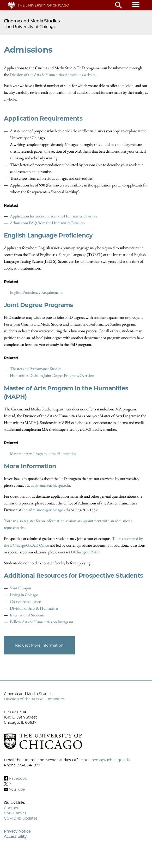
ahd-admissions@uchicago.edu (46, 510)
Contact (11, 808)
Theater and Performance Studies (36, 369)
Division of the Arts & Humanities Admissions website (53, 75)
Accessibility (15, 836)
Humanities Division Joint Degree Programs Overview (52, 375)
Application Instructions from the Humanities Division (53, 216)
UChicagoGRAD (85, 552)
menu (136, 5)
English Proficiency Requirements (37, 292)
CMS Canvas (15, 813)
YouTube (17, 790)
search (119, 5)
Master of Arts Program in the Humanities (43, 454)
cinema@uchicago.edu (52, 485)
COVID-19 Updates (21, 818)
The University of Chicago (43, 5)
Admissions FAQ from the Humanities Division (47, 223)
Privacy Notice (17, 831)
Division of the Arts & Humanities (34, 699)
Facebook (18, 778)
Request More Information (39, 645)
